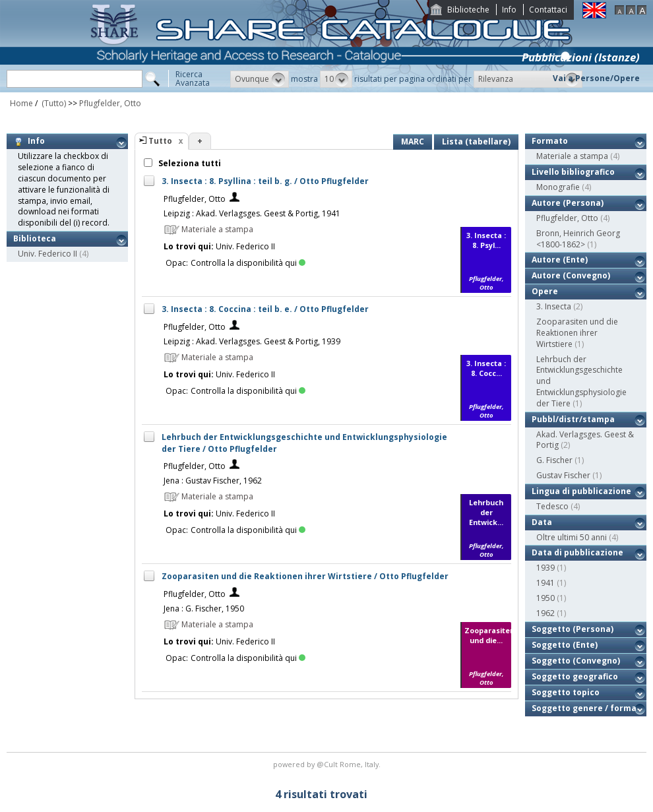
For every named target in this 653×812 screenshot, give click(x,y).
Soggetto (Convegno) (576, 661)
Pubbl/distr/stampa (573, 419)
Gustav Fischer (563, 475)
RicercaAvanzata (193, 78)
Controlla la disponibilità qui (248, 263)
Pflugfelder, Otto (110, 103)
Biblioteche (468, 10)
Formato (550, 141)
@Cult (328, 764)
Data (542, 522)
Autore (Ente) (560, 260)
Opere (545, 291)
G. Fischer (554, 460)
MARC (413, 141)
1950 (545, 598)
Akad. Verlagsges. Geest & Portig (585, 440)
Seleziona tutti (189, 163)
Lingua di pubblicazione (581, 491)
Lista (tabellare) (476, 141)
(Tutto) (53, 103)
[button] (260, 79)
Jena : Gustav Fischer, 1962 (213, 481)
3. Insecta (554, 306)
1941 (545, 583)
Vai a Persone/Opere (596, 78)
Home (21, 103)
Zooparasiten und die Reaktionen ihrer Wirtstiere (577, 333)
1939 (545, 568)
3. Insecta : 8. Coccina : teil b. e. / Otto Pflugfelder (265, 309)
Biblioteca (35, 238)
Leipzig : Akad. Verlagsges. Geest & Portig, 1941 (252, 213)
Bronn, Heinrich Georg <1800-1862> (578, 239)
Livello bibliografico (573, 172)
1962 (545, 613)
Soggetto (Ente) (565, 645)
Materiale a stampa (572, 156)
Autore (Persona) (568, 203)
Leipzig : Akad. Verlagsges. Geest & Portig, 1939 (252, 341)
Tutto (160, 141)
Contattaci (548, 10)
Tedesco (552, 506)
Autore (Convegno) (571, 275)
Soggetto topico (566, 692)
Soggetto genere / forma (584, 708)
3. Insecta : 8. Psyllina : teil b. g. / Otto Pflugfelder (265, 181)
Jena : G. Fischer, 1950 (204, 609)
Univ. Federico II (47, 254)
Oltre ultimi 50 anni (572, 537)
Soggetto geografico (575, 676)
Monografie (558, 187)
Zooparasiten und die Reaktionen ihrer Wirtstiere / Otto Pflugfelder (305, 576)
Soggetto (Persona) (573, 629)
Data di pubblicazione (577, 552)
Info (509, 10)
